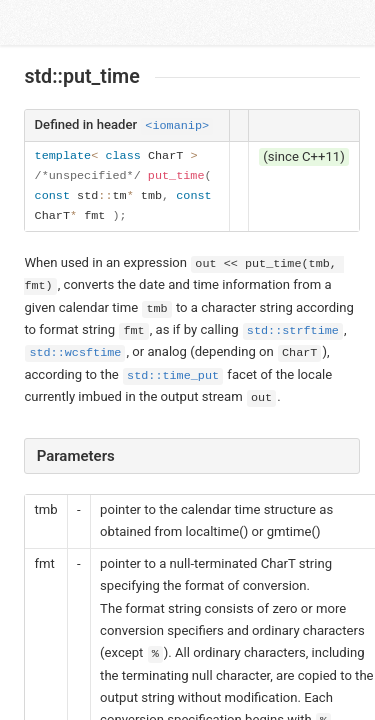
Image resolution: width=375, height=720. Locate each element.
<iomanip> (177, 126)
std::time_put (173, 376)
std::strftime (293, 331)
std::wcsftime (75, 353)
